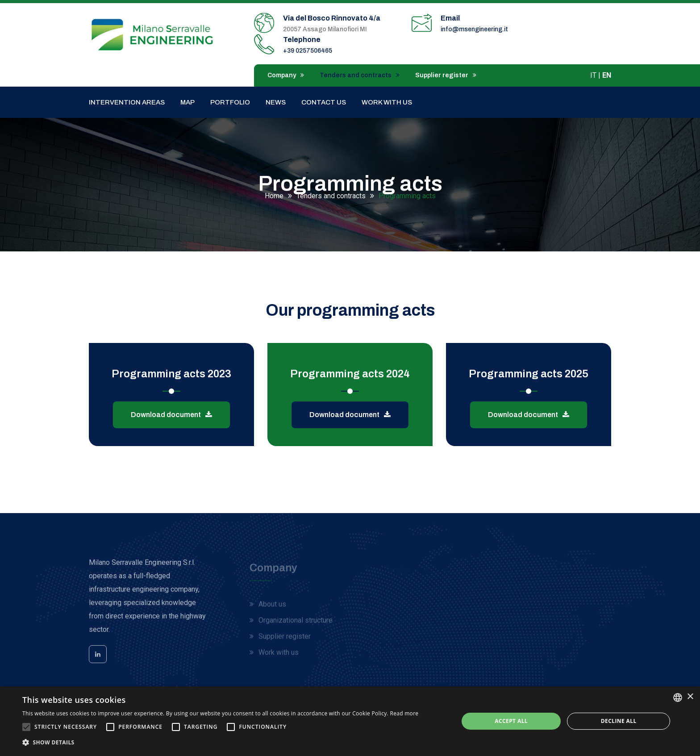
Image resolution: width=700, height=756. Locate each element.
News (276, 102)
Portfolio (230, 102)
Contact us (324, 102)
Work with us (387, 102)
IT (593, 75)
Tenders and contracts (360, 75)
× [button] (690, 697)
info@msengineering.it (474, 29)
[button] (220, 743)
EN (607, 75)
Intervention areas (127, 102)
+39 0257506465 (308, 51)
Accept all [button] (511, 721)
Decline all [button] (619, 721)
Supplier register (446, 75)
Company (286, 75)
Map (187, 102)
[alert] (350, 721)
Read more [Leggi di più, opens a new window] (404, 713)
